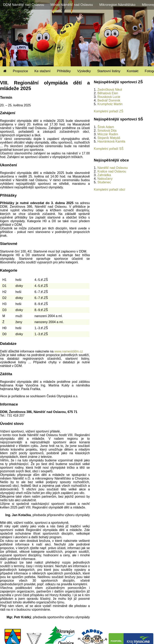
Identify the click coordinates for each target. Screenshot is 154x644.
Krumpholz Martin (110, 104)
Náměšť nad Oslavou (113, 168)
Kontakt (133, 71)
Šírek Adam (106, 127)
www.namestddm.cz (69, 351)
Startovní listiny (109, 71)
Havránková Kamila (111, 141)
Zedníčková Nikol (110, 90)
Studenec (104, 182)
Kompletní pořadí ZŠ (109, 111)
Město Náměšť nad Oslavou (72, 5)
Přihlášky (64, 71)
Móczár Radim (108, 134)
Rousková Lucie (109, 97)
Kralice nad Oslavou (112, 171)
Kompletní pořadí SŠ (109, 149)
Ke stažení (43, 71)
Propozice (20, 71)
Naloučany (105, 179)
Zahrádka (104, 175)
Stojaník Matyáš (109, 138)
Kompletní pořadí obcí (110, 190)
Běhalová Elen (108, 93)
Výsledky (84, 71)
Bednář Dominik (109, 100)
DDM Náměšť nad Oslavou (24, 5)
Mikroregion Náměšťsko (117, 5)
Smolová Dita (107, 131)
